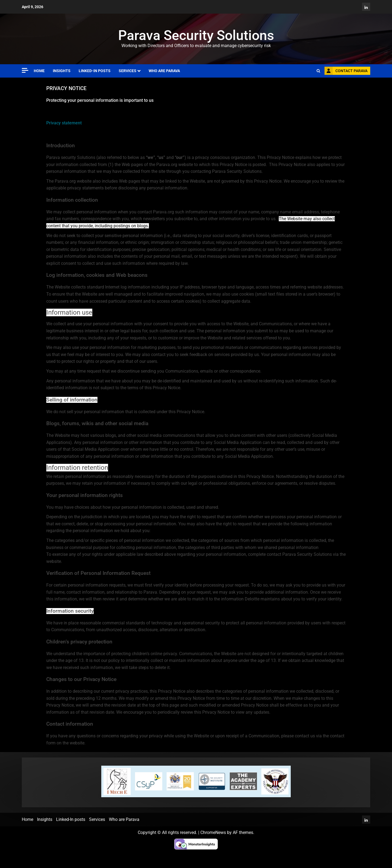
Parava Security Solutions (196, 35)
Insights (62, 71)
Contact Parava (346, 71)
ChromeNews (213, 832)
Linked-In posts (95, 71)
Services (128, 71)
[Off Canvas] (25, 70)
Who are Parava (164, 71)
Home (39, 71)
